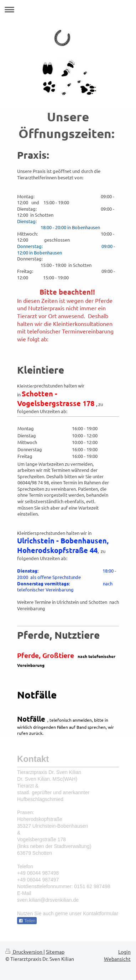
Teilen (27, 921)
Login (124, 952)
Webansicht (117, 959)
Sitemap (55, 952)
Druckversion (24, 952)
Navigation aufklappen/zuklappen (68, 9)
